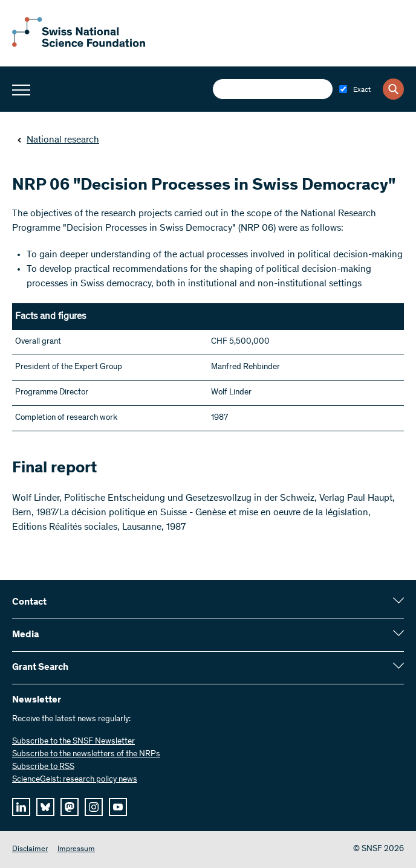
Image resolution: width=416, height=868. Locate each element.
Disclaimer (30, 850)
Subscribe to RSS (43, 767)
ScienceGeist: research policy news (75, 780)
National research (58, 140)
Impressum (76, 850)
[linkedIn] (21, 807)
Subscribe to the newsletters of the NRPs (86, 754)
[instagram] (94, 807)
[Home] (79, 45)
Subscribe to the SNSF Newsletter (73, 742)
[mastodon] (70, 807)
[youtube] (118, 807)
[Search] (393, 89)
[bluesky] (45, 807)
